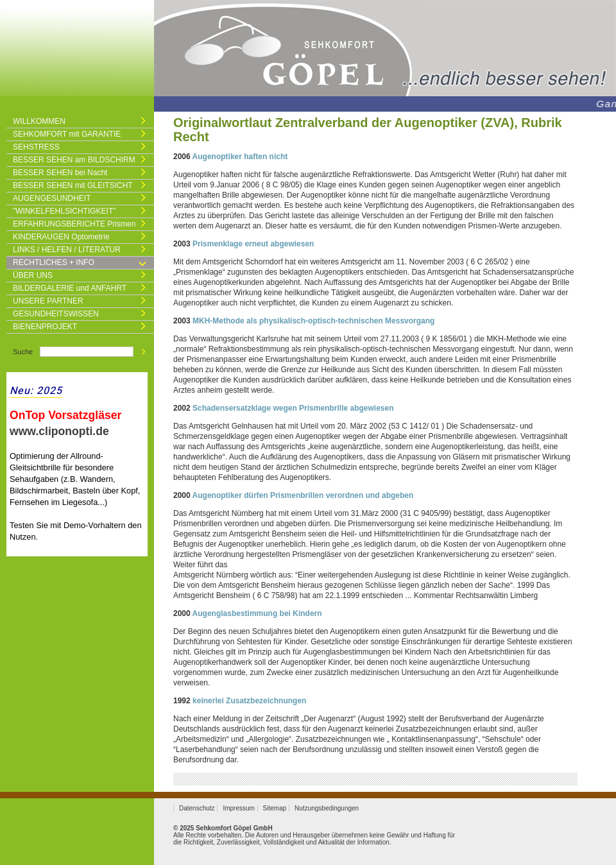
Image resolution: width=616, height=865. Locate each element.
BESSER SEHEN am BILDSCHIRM (74, 160)
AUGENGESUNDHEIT (52, 198)
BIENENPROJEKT (45, 327)
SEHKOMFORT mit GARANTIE (67, 134)
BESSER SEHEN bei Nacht (60, 173)
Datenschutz (197, 808)
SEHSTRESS (36, 147)
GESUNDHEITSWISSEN (56, 314)
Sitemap (275, 808)
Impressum (238, 808)
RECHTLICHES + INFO (54, 262)
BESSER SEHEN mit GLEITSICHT (73, 185)
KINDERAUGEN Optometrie (61, 237)
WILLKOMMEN (39, 121)
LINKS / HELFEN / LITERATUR (67, 250)
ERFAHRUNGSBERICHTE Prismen (74, 224)
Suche (23, 352)
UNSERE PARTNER (48, 301)
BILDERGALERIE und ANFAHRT (70, 288)
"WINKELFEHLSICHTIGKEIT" (64, 211)
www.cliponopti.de (59, 431)
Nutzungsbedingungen (327, 808)
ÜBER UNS (33, 275)
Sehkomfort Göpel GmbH (234, 828)
